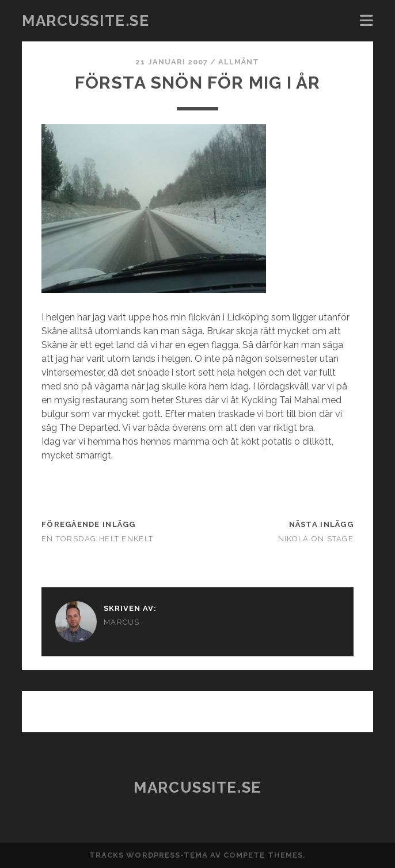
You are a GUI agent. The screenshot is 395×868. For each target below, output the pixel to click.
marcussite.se (86, 21)
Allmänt (239, 62)
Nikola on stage (316, 539)
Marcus (122, 622)
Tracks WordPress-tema (149, 855)
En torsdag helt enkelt (97, 539)
